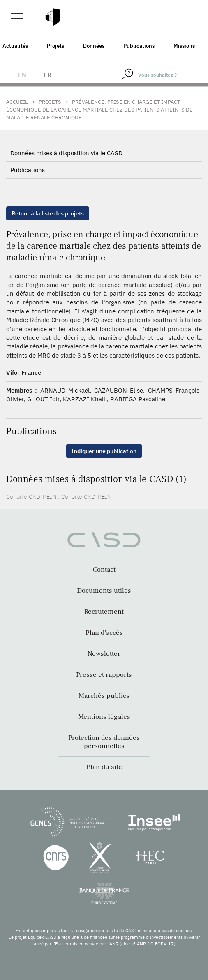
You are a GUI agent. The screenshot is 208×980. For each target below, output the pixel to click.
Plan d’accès (104, 633)
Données (94, 46)
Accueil (17, 102)
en (22, 75)
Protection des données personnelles (104, 742)
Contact (104, 570)
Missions (184, 46)
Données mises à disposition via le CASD (66, 153)
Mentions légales (104, 717)
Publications (139, 46)
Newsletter (104, 654)
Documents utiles (104, 591)
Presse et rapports (104, 675)
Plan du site (104, 767)
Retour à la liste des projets (48, 213)
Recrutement (104, 612)
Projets (55, 46)
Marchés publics (104, 696)
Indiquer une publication (104, 451)
